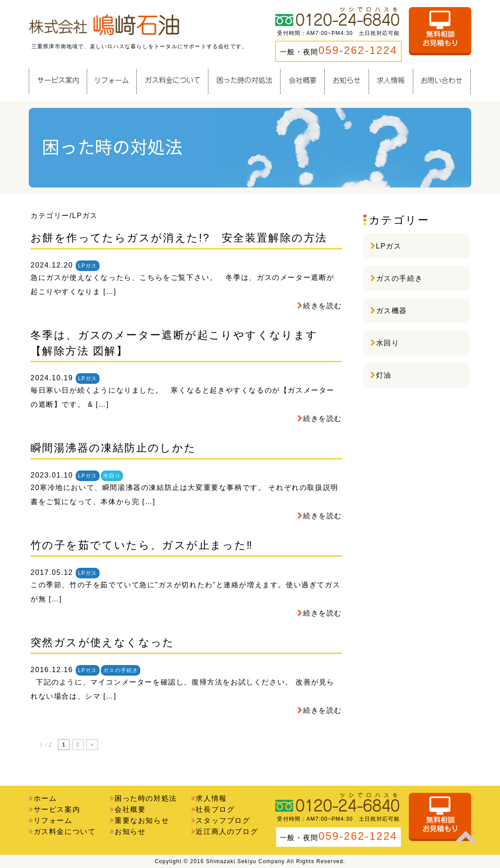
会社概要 (130, 809)
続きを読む (323, 306)
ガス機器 (392, 311)
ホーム (45, 798)
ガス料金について (65, 832)
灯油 (384, 375)
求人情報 (211, 798)
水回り (112, 476)
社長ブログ (215, 809)
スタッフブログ (223, 820)
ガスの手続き (121, 670)
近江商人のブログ (227, 832)
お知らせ (130, 832)
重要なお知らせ (142, 820)
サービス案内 (57, 809)
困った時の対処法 (146, 798)
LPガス (87, 266)
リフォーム (53, 820)
